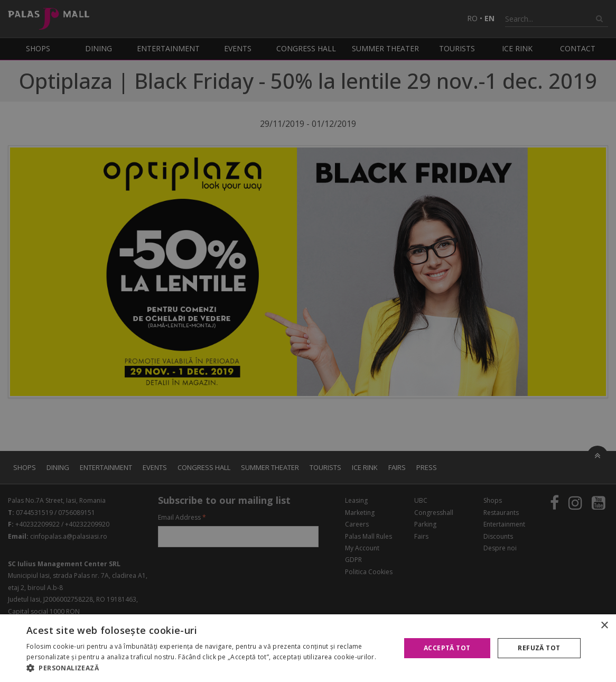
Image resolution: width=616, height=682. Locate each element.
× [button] (604, 626)
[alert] (308, 341)
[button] (208, 668)
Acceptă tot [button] (447, 648)
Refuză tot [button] (539, 648)
